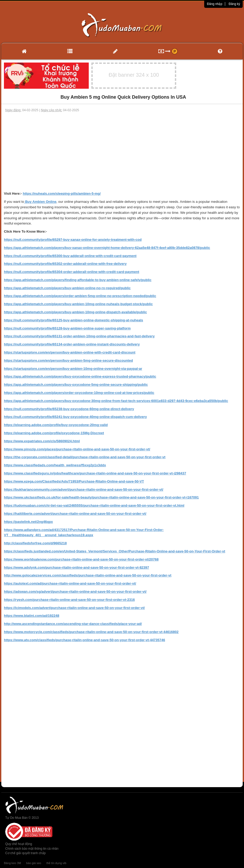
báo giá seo (34, 863)
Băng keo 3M (12, 863)
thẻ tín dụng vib (56, 863)
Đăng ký (234, 4)
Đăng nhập (215, 4)
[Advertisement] (122, 152)
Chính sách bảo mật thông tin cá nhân (32, 849)
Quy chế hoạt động (19, 844)
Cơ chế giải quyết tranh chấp (25, 853)
